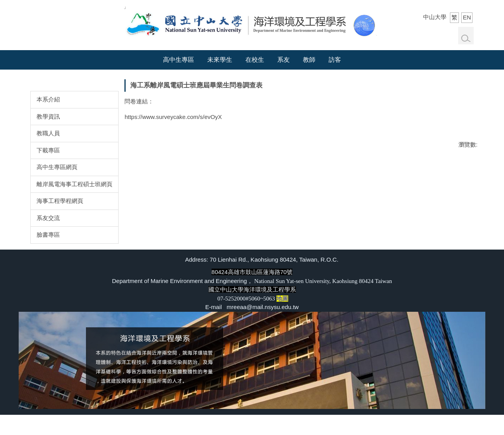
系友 (283, 60)
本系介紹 (48, 99)
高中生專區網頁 (57, 167)
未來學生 (220, 60)
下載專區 (48, 150)
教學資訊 (48, 116)
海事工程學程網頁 (60, 201)
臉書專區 (48, 235)
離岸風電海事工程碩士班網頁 (74, 184)
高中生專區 (178, 60)
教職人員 (48, 133)
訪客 (335, 60)
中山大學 (435, 17)
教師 (309, 60)
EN (467, 17)
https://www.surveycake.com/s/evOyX (173, 117)
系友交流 (48, 218)
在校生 (255, 60)
